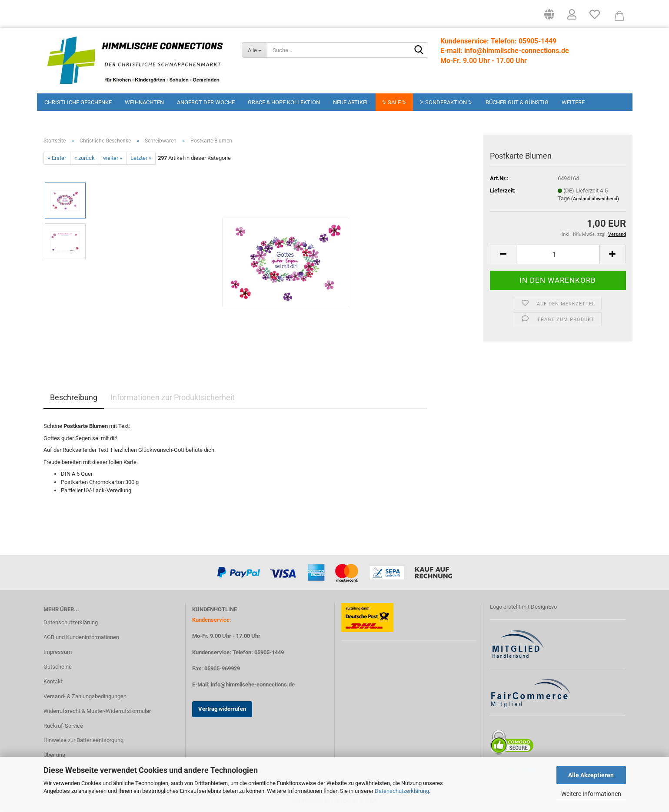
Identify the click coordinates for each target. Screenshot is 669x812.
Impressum (58, 652)
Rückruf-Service (63, 726)
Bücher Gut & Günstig (517, 102)
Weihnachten (144, 102)
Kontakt (53, 681)
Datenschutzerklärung (402, 791)
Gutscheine (58, 667)
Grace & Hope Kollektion (284, 102)
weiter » (113, 158)
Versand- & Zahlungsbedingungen (85, 696)
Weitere (573, 102)
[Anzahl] (558, 254)
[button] (549, 17)
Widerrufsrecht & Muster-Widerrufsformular (97, 711)
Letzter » (141, 158)
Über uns (54, 755)
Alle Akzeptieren (591, 775)
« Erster (57, 158)
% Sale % (394, 102)
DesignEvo (544, 607)
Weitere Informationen (591, 794)
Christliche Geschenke (78, 102)
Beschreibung (74, 397)
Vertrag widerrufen (222, 709)
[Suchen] (419, 50)
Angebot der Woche (206, 102)
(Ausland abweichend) (595, 199)
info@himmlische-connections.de (253, 684)
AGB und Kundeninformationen (81, 637)
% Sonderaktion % (446, 102)
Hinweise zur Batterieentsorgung (83, 740)
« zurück (85, 158)
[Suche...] (254, 50)
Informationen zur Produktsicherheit (173, 397)
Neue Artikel (351, 102)
